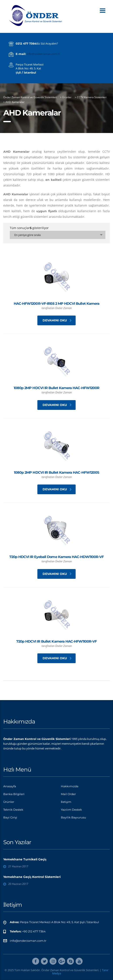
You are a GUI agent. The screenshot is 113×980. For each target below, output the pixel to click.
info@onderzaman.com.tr (43, 54)
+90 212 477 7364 (34, 931)
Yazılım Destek (71, 810)
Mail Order (68, 794)
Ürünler (9, 802)
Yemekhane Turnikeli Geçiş (25, 859)
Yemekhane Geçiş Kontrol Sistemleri (32, 877)
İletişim (66, 802)
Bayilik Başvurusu (73, 817)
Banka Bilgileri (14, 794)
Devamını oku (57, 320)
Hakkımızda (70, 786)
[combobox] (58, 235)
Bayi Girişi (10, 817)
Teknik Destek (13, 810)
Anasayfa (10, 786)
